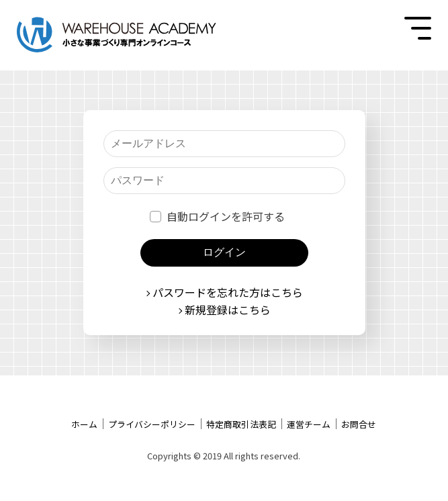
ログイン (224, 252)
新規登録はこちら (228, 310)
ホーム (84, 424)
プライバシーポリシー (152, 424)
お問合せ (359, 424)
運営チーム (309, 424)
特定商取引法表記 (241, 424)
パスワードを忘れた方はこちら (228, 292)
